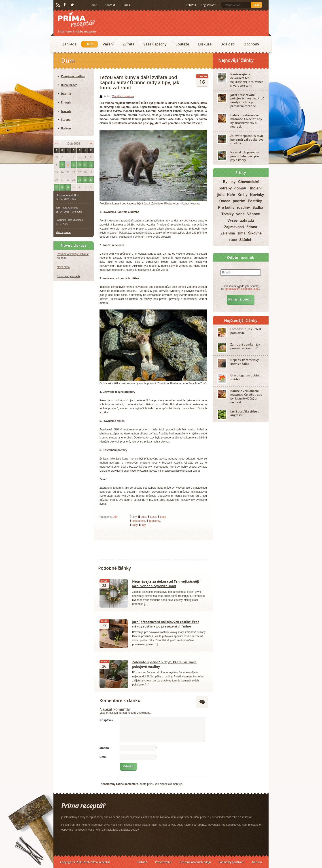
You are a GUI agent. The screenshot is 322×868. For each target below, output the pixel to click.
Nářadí (66, 111)
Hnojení (255, 188)
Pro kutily (226, 207)
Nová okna (63, 267)
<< (56, 144)
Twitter (72, 5)
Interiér (66, 94)
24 (79, 180)
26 (91, 180)
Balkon (66, 128)
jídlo (221, 195)
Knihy (243, 195)
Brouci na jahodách (68, 276)
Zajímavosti (234, 227)
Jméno (104, 748)
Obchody (251, 44)
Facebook (65, 5)
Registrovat (208, 5)
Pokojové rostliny (73, 76)
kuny (163, 517)
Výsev (233, 220)
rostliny (244, 207)
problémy (155, 521)
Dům (90, 44)
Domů (93, 5)
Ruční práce (69, 85)
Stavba (66, 120)
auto (143, 517)
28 (62, 187)
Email (103, 757)
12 (91, 164)
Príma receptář (77, 20)
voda (240, 214)
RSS (58, 5)
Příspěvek (106, 720)
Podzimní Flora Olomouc (69, 220)
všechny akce (63, 232)
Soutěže (182, 44)
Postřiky (255, 201)
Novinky (257, 195)
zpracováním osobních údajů (242, 289)
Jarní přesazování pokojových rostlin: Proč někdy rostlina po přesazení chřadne (166, 624)
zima (241, 233)
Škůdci (245, 240)
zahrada (247, 220)
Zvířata (128, 44)
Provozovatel (163, 862)
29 (68, 187)
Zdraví (252, 227)
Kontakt (110, 5)
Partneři (142, 862)
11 (85, 164)
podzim (239, 201)
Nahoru (257, 862)
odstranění (139, 521)
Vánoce (253, 214)
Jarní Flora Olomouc (67, 208)
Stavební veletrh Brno (68, 195)
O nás (126, 5)
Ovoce (225, 201)
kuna (153, 517)
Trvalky (228, 214)
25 (85, 180)
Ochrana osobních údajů (195, 862)
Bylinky (229, 182)
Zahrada (69, 44)
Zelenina (228, 233)
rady (135, 525)
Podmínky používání (231, 862)
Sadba (258, 207)
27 (56, 187)
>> (91, 144)
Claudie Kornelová (123, 96)
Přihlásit (191, 5)
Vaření (108, 44)
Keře (231, 195)
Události (228, 44)
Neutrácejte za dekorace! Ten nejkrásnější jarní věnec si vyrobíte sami (166, 584)
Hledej (256, 5)
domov (240, 188)
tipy (144, 525)
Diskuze (205, 44)
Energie (66, 102)
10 (79, 164)
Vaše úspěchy (155, 44)
